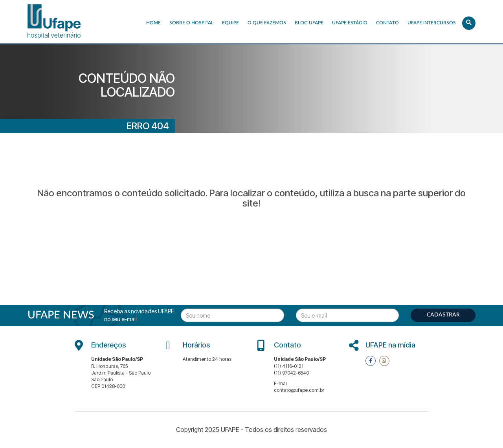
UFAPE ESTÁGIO (350, 23)
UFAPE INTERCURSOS (432, 23)
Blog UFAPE (309, 23)
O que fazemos (267, 23)
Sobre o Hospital (191, 23)
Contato (387, 23)
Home (153, 23)
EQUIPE (230, 23)
